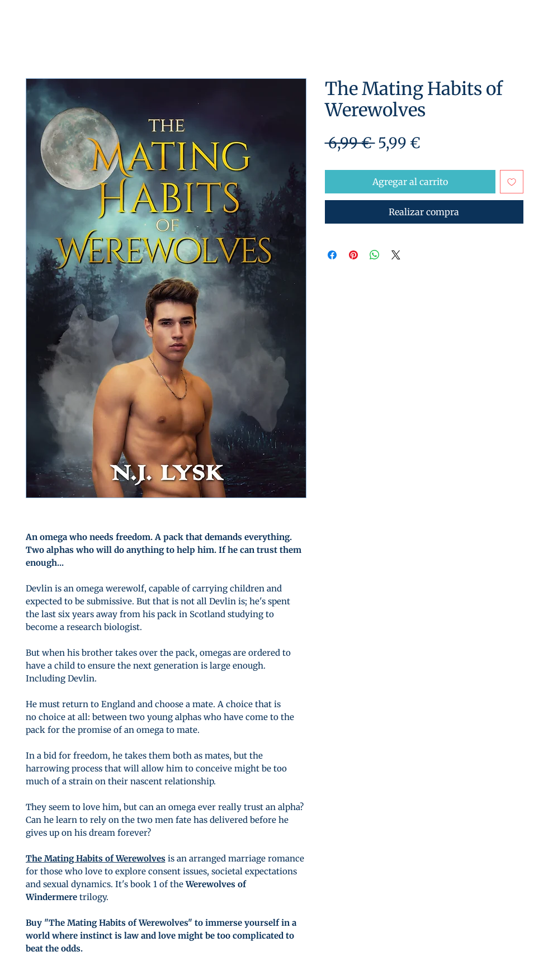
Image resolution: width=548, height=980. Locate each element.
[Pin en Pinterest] (353, 255)
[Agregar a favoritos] (512, 182)
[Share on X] (396, 255)
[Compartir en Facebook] (332, 255)
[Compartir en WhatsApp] (375, 255)
